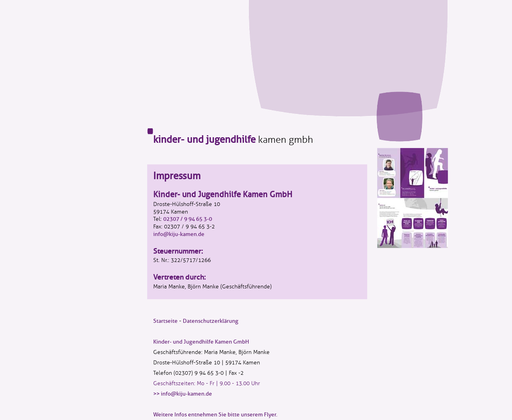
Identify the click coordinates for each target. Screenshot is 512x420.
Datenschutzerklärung (211, 321)
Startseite (165, 321)
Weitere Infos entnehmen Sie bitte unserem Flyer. (215, 415)
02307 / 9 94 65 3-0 (188, 219)
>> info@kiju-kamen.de (183, 394)
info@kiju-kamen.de (179, 234)
